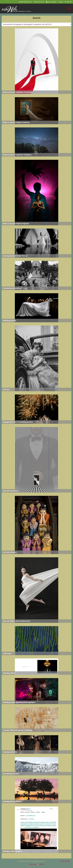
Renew (61, 2)
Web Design (33, 864)
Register (54, 2)
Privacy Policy (65, 861)
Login (49, 2)
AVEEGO (41, 864)
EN (66, 2)
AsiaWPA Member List (25, 2)
